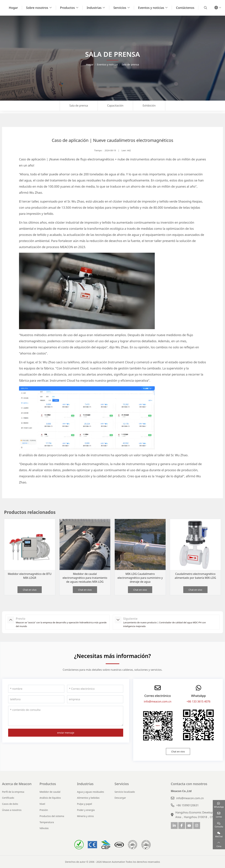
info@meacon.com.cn (158, 701)
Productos (67, 8)
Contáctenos (185, 8)
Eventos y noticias (151, 8)
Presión (44, 810)
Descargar (120, 798)
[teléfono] (36, 699)
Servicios (120, 8)
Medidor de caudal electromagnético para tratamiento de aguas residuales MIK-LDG (85, 578)
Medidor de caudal (50, 792)
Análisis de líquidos (50, 798)
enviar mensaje (66, 733)
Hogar (13, 8)
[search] (205, 8)
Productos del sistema (52, 816)
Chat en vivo (30, 590)
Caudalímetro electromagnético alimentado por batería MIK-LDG (195, 576)
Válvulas (44, 828)
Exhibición (149, 106)
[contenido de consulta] (66, 716)
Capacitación (115, 106)
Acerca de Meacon (17, 784)
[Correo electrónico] (95, 689)
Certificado (8, 798)
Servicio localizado (125, 792)
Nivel (42, 804)
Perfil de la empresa (13, 792)
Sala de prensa (79, 106)
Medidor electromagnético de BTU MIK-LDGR (30, 576)
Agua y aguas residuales (91, 792)
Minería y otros (85, 816)
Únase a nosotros (12, 810)
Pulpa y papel (85, 804)
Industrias (94, 8)
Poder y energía (86, 810)
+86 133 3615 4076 (198, 701)
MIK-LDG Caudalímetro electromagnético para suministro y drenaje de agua (140, 578)
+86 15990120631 (187, 805)
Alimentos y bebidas (88, 798)
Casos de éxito (10, 804)
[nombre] (36, 689)
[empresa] (95, 699)
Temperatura (47, 822)
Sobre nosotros (37, 8)
